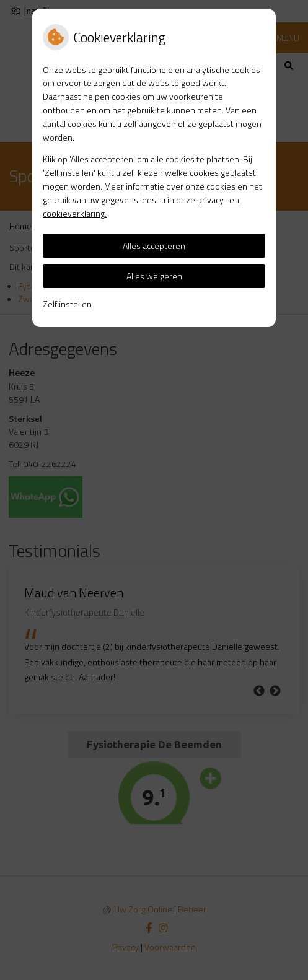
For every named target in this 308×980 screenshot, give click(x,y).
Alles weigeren (154, 276)
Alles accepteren (154, 246)
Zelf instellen (67, 304)
